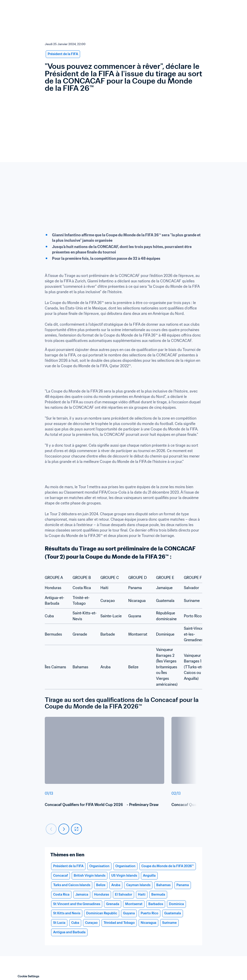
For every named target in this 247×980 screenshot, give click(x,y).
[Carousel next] (64, 829)
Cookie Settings (28, 976)
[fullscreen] (76, 829)
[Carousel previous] (51, 829)
